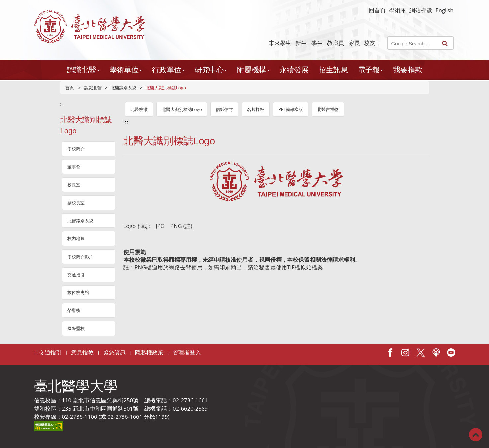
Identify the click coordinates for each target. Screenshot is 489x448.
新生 (301, 43)
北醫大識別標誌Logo (182, 109)
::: (62, 104)
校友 (370, 43)
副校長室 (76, 203)
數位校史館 (78, 292)
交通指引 (76, 275)
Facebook (390, 352)
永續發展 (294, 69)
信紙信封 (224, 109)
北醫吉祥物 (328, 109)
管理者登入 (187, 352)
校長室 (74, 185)
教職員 (335, 43)
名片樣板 (256, 109)
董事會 (74, 167)
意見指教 (82, 352)
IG (405, 352)
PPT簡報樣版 (291, 109)
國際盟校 (76, 328)
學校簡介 (76, 149)
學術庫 (398, 10)
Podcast (436, 352)
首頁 (70, 88)
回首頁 (377, 10)
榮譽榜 (74, 310)
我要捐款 (408, 69)
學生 (317, 43)
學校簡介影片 (80, 257)
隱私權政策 (149, 352)
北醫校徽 (139, 109)
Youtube (451, 352)
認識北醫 (93, 88)
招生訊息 (333, 69)
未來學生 (280, 43)
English (444, 10)
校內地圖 (76, 238)
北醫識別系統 (123, 88)
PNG (176, 226)
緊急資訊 (115, 352)
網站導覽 (421, 10)
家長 (354, 43)
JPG (160, 226)
